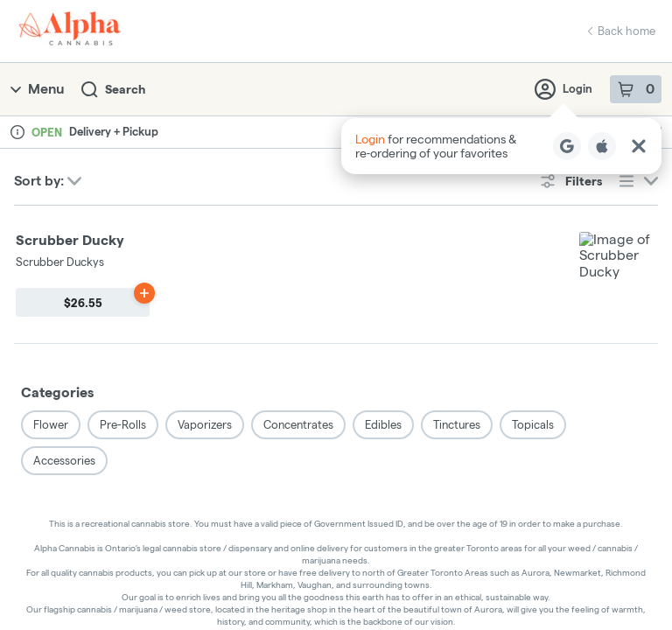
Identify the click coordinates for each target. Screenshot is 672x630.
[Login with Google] (567, 146)
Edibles (383, 286)
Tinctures (457, 286)
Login (563, 89)
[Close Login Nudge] (639, 146)
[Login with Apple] (602, 146)
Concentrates (298, 286)
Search (113, 90)
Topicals (533, 286)
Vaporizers (205, 286)
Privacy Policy (334, 574)
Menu (37, 89)
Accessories (64, 322)
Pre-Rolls (123, 286)
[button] (501, 146)
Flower (51, 286)
